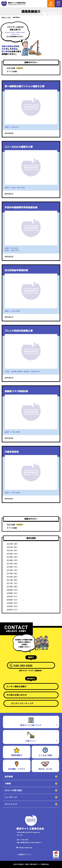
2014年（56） (12, 573)
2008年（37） (12, 593)
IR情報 (8, 783)
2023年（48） (12, 544)
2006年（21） (12, 600)
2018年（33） (12, 560)
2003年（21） (12, 610)
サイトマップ (11, 804)
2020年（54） (12, 554)
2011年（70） (12, 583)
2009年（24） (12, 590)
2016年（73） (12, 567)
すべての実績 (12, 71)
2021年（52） (12, 550)
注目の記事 (11, 68)
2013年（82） (12, 577)
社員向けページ (24, 854)
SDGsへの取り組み (13, 790)
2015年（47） (12, 570)
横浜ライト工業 (6, 17)
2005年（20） (12, 603)
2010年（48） (12, 587)
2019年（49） (12, 557)
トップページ (11, 797)
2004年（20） (12, 606)
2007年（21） (12, 597)
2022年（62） (12, 547)
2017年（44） (12, 564)
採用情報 (9, 777)
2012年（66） (12, 580)
